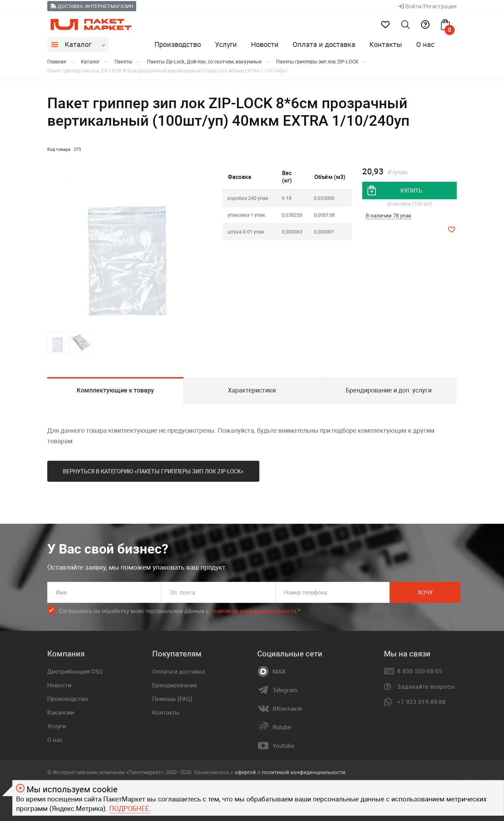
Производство (178, 44)
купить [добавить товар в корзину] (411, 190)
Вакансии (61, 712)
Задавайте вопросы (426, 687)
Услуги (226, 44)
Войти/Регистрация (428, 6)
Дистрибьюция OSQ (75, 671)
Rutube (282, 727)
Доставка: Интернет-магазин (92, 6)
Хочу (425, 592)
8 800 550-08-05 (420, 671)
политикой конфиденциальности (253, 611)
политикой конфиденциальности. (304, 772)
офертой (245, 772)
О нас (425, 44)
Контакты (386, 44)
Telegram (285, 690)
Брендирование (175, 685)
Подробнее (129, 808)
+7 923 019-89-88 (422, 702)
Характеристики (252, 390)
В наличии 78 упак (388, 215)
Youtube (283, 746)
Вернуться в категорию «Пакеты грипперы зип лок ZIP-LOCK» (153, 471)
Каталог (78, 44)
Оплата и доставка (324, 44)
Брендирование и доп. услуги (389, 390)
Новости (265, 44)
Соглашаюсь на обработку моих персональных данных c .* (180, 611)
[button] (205, 247)
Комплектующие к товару (115, 390)
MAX (279, 672)
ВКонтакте (287, 709)
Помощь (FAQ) (172, 699)
